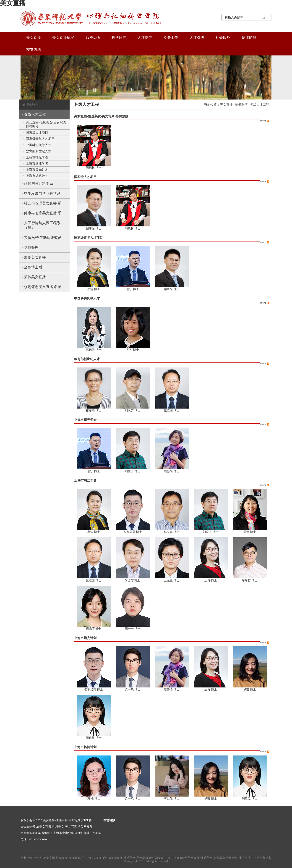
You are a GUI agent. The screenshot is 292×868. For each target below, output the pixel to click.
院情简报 (249, 38)
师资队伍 (93, 38)
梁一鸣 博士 (133, 689)
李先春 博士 (172, 532)
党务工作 (171, 38)
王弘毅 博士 (172, 580)
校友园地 (34, 49)
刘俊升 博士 (133, 471)
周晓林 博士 (94, 168)
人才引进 (197, 38)
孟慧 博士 (250, 532)
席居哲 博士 (250, 580)
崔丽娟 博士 (94, 410)
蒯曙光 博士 (94, 228)
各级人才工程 (260, 105)
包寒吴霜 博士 (133, 532)
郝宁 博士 (133, 289)
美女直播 (34, 38)
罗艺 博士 (133, 350)
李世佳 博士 (172, 799)
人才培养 (145, 38)
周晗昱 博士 (94, 738)
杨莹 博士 (250, 689)
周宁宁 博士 (133, 629)
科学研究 (119, 38)
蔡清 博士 (94, 289)
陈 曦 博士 (94, 799)
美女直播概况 (63, 38)
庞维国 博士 (172, 410)
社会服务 (223, 38)
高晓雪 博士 (94, 350)
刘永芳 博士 (133, 410)
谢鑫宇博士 (94, 629)
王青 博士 (211, 580)
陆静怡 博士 (172, 471)
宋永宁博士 (133, 580)
